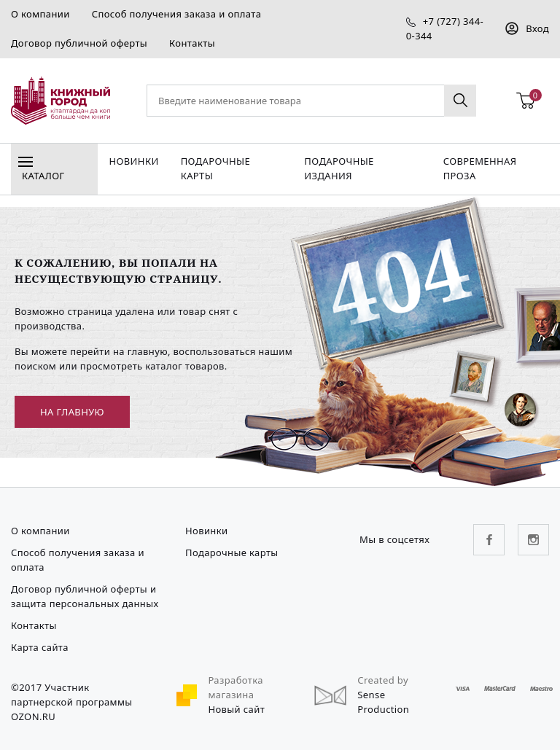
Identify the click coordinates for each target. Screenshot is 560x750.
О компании (40, 14)
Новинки (133, 161)
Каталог (41, 171)
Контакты (192, 43)
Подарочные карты (215, 168)
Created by (383, 680)
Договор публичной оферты (79, 43)
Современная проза (480, 168)
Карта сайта (40, 647)
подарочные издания (339, 168)
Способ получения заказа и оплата (177, 14)
